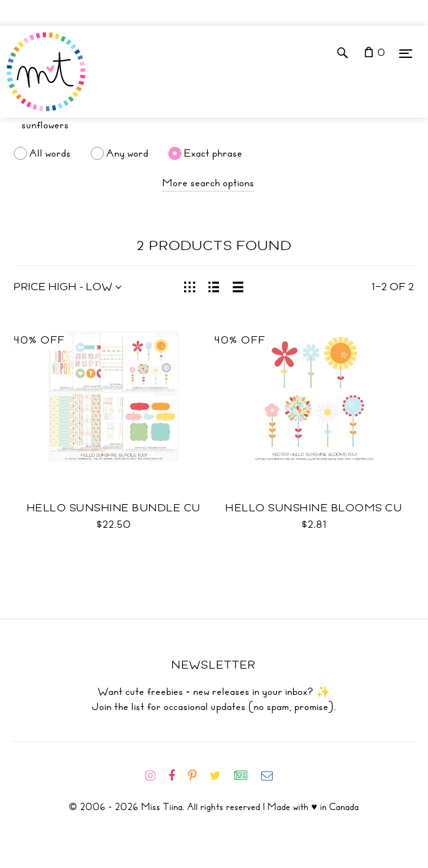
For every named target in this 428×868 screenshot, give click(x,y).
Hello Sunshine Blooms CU (314, 508)
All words (50, 153)
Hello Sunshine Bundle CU (114, 508)
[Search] (214, 125)
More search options (208, 183)
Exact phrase (213, 153)
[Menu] (406, 53)
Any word (128, 153)
